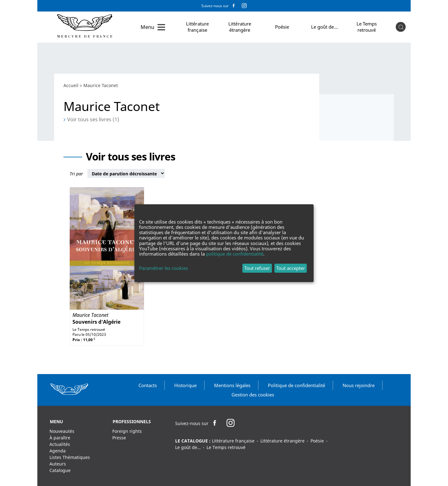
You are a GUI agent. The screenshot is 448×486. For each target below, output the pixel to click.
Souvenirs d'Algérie (96, 322)
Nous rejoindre (359, 385)
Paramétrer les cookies (163, 268)
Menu (147, 27)
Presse (119, 438)
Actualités (60, 444)
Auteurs (58, 464)
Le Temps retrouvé (367, 27)
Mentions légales (232, 385)
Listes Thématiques (70, 457)
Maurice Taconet (90, 315)
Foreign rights (127, 431)
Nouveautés (62, 431)
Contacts (148, 385)
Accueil (71, 85)
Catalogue (60, 470)
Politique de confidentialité (296, 385)
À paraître (60, 438)
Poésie (282, 27)
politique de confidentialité (235, 254)
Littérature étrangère (240, 27)
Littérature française (197, 27)
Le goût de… (324, 27)
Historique (185, 385)
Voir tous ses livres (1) (93, 119)
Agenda (58, 451)
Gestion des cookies (253, 395)
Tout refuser (257, 268)
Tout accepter (291, 268)
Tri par (76, 174)
